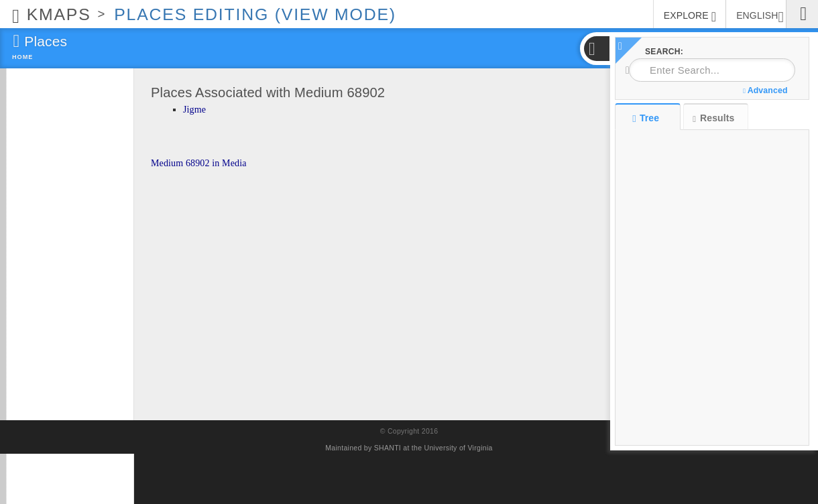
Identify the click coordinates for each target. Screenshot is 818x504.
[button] (596, 49)
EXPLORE (690, 17)
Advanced (765, 90)
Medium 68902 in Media (199, 163)
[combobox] (712, 70)
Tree (647, 118)
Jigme (194, 110)
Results (713, 118)
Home (22, 57)
